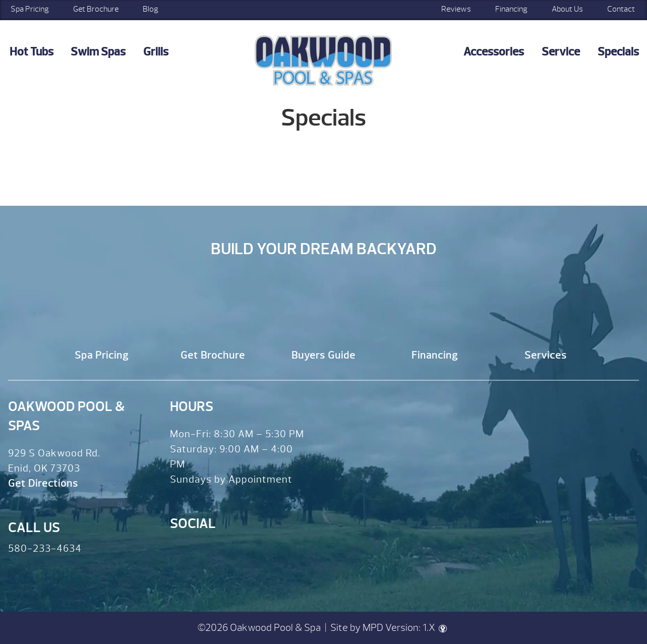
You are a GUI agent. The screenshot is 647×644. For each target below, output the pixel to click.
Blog (151, 9)
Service (561, 52)
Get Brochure (96, 9)
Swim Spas (98, 52)
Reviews (456, 9)
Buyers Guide (323, 355)
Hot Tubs (32, 52)
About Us (567, 9)
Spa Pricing (102, 355)
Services (546, 355)
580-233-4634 (45, 548)
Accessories (494, 52)
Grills (156, 52)
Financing (511, 9)
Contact (621, 9)
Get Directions (43, 483)
